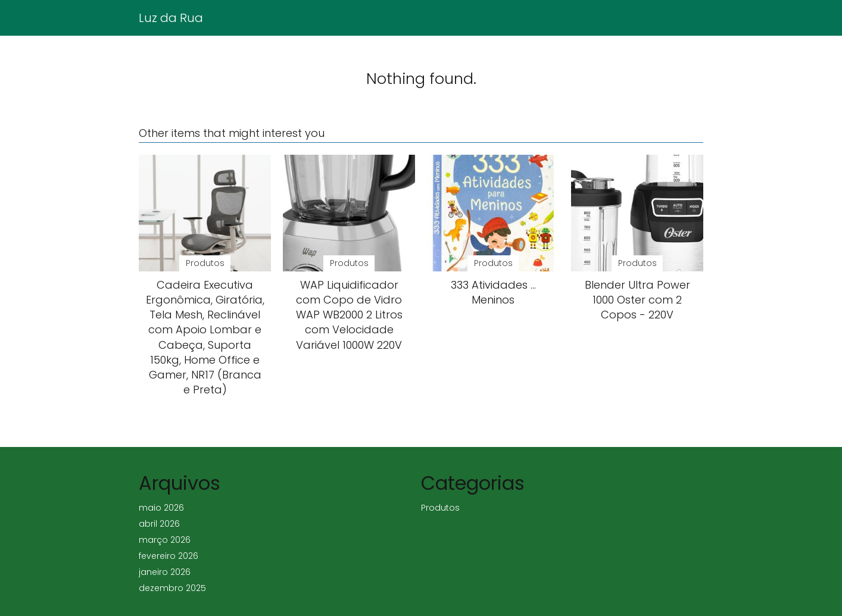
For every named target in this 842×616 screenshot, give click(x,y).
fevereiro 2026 (169, 556)
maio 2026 (161, 508)
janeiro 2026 (165, 572)
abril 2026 (159, 524)
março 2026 (165, 540)
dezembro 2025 (172, 588)
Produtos (440, 508)
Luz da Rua (171, 18)
